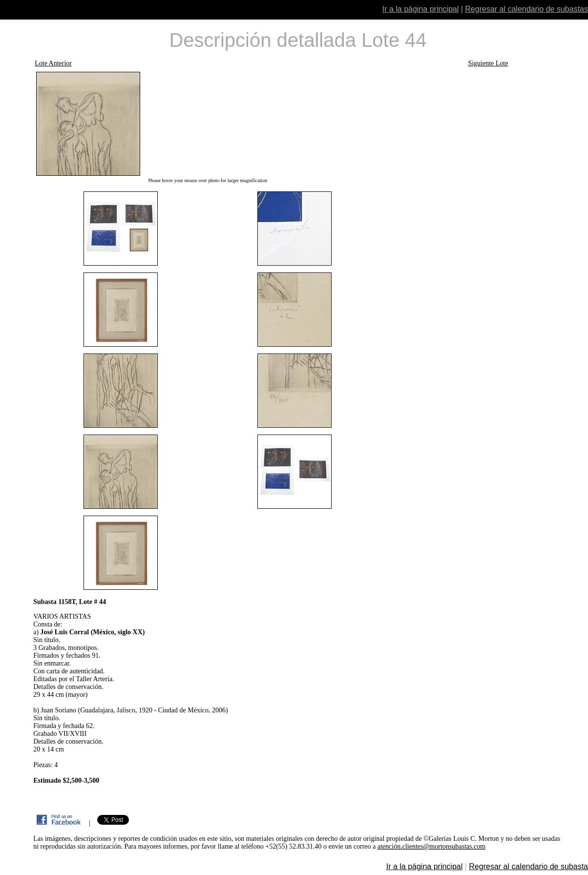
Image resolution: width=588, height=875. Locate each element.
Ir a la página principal (421, 9)
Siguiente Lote (488, 63)
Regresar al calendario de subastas (526, 9)
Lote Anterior (53, 63)
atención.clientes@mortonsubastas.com (431, 846)
